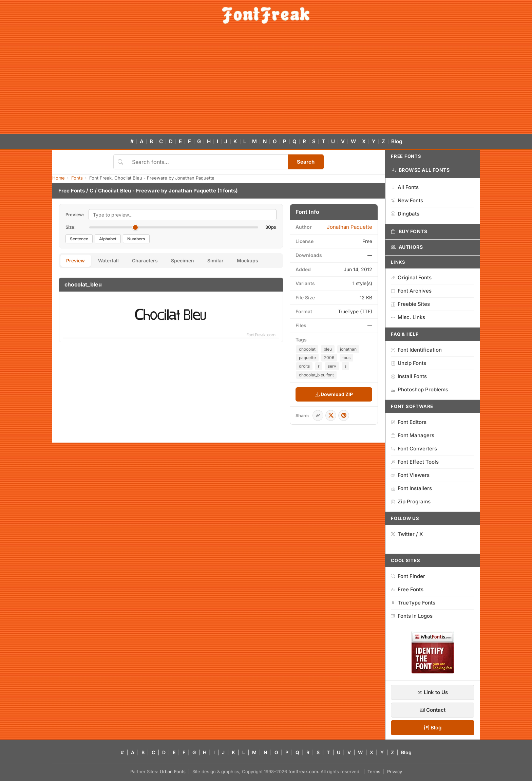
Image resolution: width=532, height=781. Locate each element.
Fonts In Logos (412, 616)
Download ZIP (334, 394)
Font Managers (413, 435)
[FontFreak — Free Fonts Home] (266, 15)
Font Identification (416, 350)
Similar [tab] (217, 261)
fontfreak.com (303, 771)
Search (306, 162)
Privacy (395, 771)
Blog (397, 141)
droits (304, 366)
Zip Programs (411, 501)
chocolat (307, 349)
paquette (307, 358)
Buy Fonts (409, 231)
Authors (407, 247)
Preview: (75, 215)
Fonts (77, 178)
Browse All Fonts (420, 170)
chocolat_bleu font (316, 375)
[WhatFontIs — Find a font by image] (433, 671)
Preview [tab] (76, 261)
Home (59, 178)
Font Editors (409, 422)
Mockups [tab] (250, 261)
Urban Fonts (173, 771)
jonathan (348, 349)
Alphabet (108, 239)
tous (346, 358)
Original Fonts (411, 277)
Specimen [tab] (184, 261)
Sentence (79, 239)
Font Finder (408, 576)
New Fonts (407, 200)
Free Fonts (72, 191)
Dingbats (405, 214)
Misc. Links (408, 317)
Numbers (136, 239)
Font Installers (411, 488)
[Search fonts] (207, 162)
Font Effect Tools (415, 462)
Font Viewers (410, 475)
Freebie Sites (410, 304)
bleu (328, 349)
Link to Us (433, 692)
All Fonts (405, 187)
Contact (433, 710)
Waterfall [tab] (109, 261)
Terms (374, 771)
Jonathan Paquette (192, 191)
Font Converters (414, 449)
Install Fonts (409, 376)
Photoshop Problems (420, 389)
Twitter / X (407, 534)
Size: (71, 227)
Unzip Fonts (408, 363)
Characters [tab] (146, 261)
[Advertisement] (266, 83)
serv (332, 366)
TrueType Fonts (413, 603)
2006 (329, 358)
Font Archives (411, 291)
